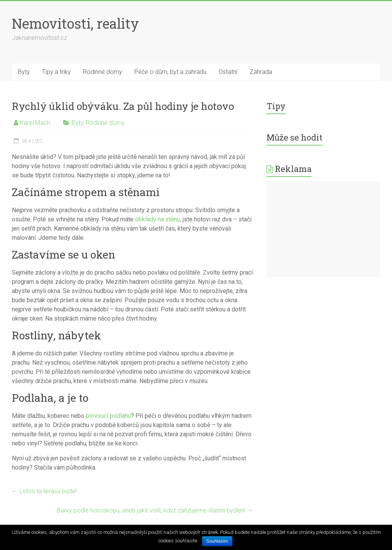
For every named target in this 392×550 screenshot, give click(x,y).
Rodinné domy (103, 72)
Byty (24, 72)
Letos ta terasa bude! (44, 491)
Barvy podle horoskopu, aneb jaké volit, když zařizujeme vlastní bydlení (155, 510)
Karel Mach (35, 123)
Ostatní (228, 72)
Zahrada (261, 72)
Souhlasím (217, 541)
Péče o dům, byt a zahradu (170, 72)
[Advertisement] (323, 229)
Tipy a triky (56, 72)
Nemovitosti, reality (75, 23)
